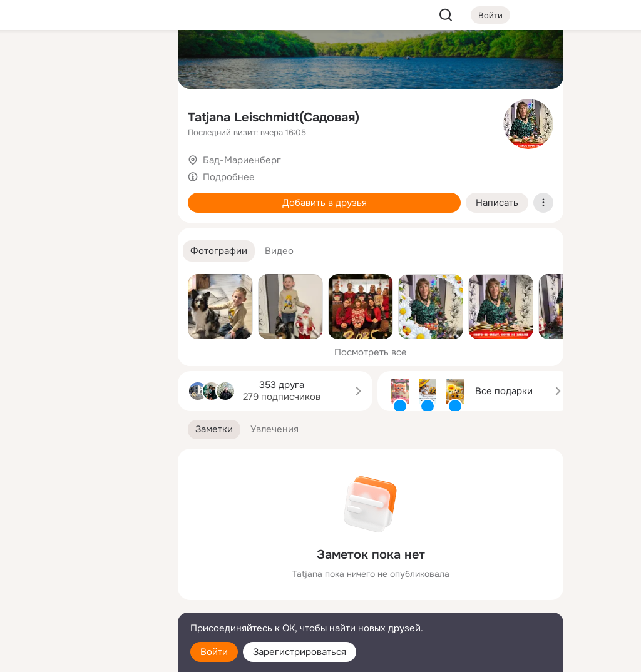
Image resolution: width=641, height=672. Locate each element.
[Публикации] (30, 115)
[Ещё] (85, 575)
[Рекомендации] (85, 225)
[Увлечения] (85, 60)
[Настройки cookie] (85, 655)
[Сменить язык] (85, 602)
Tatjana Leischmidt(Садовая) (274, 117)
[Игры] (140, 170)
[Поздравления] (85, 170)
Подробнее (229, 177)
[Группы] (140, 60)
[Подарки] (30, 170)
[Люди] (85, 115)
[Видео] (140, 115)
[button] (219, 251)
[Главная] (30, 60)
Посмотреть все (371, 352)
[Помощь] (30, 225)
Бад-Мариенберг (242, 160)
